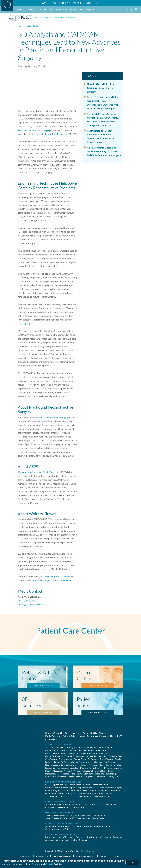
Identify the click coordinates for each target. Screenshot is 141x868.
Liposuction (51, 768)
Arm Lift (81, 747)
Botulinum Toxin (53, 750)
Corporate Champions (82, 826)
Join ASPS (63, 837)
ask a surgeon (43, 18)
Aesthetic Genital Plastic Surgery (61, 747)
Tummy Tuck (113, 777)
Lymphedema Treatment (109, 790)
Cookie (49, 864)
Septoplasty (65, 796)
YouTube (67, 580)
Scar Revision (51, 796)
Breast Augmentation (72, 750)
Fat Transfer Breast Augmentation (76, 762)
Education (81, 837)
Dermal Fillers (80, 759)
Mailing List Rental (102, 826)
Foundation (51, 739)
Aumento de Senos (71, 804)
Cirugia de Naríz (89, 804)
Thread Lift (100, 777)
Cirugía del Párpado (107, 804)
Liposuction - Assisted (68, 768)
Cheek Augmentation (97, 756)
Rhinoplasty (77, 774)
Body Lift (109, 747)
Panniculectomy (106, 793)
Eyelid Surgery (107, 759)
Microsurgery (51, 793)
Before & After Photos (66, 9)
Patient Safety (70, 736)
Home (20, 9)
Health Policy (71, 840)
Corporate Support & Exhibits (59, 829)
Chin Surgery (51, 759)
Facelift (118, 759)
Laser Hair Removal (90, 765)
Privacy (36, 864)
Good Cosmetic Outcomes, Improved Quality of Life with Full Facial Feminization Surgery (104, 151)
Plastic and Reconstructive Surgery (34, 130)
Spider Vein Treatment (56, 777)
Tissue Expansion (101, 796)
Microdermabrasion (113, 768)
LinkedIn (35, 580)
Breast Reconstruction (79, 785)
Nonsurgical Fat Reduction (57, 774)
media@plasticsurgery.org (31, 604)
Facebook (53, 580)
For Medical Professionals (62, 834)
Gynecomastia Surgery (105, 762)
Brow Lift (103, 753)
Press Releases (32, 26)
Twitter (44, 580)
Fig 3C (26, 323)
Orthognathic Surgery (87, 793)
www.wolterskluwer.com (57, 576)
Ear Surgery (93, 759)
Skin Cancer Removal (82, 796)
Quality (60, 840)
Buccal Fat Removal (54, 756)
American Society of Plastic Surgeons (71, 3)
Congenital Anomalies (87, 788)
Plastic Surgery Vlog (96, 815)
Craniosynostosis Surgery (110, 788)
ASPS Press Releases (80, 818)
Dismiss (132, 862)
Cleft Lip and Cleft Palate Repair (60, 788)
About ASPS (116, 736)
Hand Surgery (89, 790)
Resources (84, 840)
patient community (65, 18)
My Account (51, 837)
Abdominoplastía (53, 804)
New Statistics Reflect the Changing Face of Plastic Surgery (101, 88)
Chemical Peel (115, 756)
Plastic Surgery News (55, 815)
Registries (117, 837)
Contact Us (117, 856)
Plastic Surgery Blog (76, 815)
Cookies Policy (42, 856)
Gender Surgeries (53, 790)
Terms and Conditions (62, 856)
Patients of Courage (97, 736)
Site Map (104, 856)
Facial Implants (52, 762)
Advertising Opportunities (57, 826)
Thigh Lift (89, 777)
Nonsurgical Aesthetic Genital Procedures (93, 771)
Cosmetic (30, 9)
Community (106, 837)
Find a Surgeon (87, 9)
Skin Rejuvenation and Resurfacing (100, 774)
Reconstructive (45, 9)
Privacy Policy (25, 856)
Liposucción (78, 807)
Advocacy (50, 840)
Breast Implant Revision (56, 753)
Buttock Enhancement (75, 756)
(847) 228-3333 (26, 601)
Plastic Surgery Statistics (57, 818)
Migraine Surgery (67, 793)
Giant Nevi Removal (72, 790)
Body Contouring (95, 747)
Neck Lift (68, 771)
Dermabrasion (65, 759)
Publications (93, 837)
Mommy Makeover (54, 771)
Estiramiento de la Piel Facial (58, 807)
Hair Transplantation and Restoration (62, 765)
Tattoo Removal (75, 777)
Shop (72, 837)
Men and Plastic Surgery (91, 768)
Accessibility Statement (86, 856)
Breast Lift (74, 753)
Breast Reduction (89, 753)
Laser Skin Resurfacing (111, 765)
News (20, 26)
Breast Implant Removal (95, 750)
